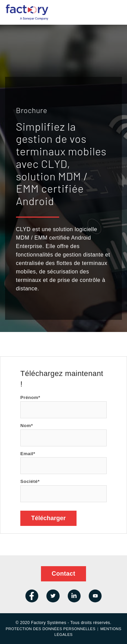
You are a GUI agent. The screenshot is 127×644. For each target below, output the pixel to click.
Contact (64, 574)
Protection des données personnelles (51, 629)
